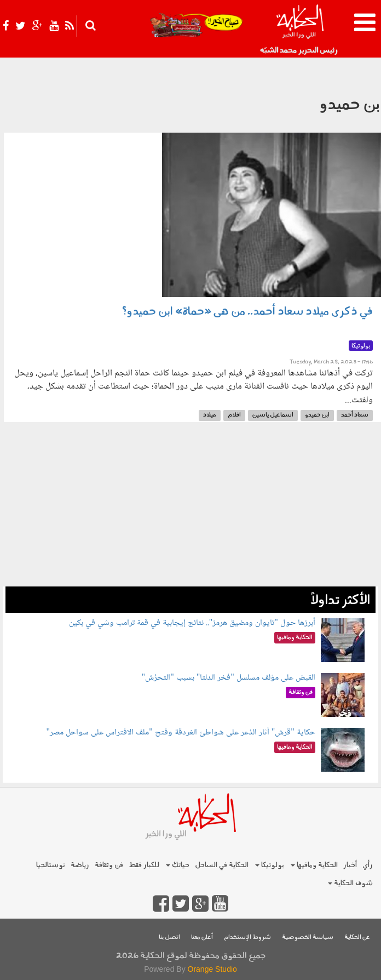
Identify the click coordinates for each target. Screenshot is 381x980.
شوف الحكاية (350, 883)
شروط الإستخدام (247, 938)
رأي (368, 865)
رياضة (80, 865)
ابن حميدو (317, 415)
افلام (234, 415)
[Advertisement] (190, 510)
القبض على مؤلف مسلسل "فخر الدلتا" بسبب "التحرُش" (229, 678)
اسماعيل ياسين (273, 415)
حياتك (178, 865)
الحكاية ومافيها (314, 865)
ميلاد (210, 415)
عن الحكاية (357, 938)
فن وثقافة (109, 865)
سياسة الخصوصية (308, 938)
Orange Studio (212, 969)
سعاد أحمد (355, 415)
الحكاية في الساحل (222, 865)
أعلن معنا (202, 938)
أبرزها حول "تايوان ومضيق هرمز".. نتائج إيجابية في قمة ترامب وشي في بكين (192, 623)
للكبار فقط (144, 865)
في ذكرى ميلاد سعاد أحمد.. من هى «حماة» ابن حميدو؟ (247, 312)
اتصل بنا (169, 938)
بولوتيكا (270, 865)
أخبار (350, 865)
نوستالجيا (51, 865)
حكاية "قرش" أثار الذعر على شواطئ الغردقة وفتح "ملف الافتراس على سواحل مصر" (181, 733)
